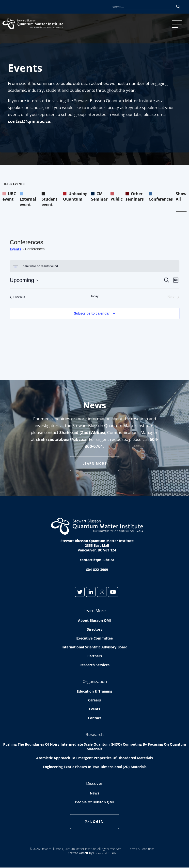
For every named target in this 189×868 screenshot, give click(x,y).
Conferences (161, 196)
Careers (94, 700)
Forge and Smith (104, 853)
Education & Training (94, 691)
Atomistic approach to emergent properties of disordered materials (94, 758)
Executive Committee (94, 638)
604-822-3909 (97, 570)
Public (117, 196)
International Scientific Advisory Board (94, 647)
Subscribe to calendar (92, 313)
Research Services (94, 665)
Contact (94, 718)
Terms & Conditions (141, 849)
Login (94, 821)
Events (16, 249)
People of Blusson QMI (94, 802)
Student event (49, 199)
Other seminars (135, 196)
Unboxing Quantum (75, 196)
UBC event (9, 196)
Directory (94, 629)
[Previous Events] (17, 297)
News (94, 793)
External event (28, 199)
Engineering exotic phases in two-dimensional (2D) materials (95, 767)
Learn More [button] (95, 463)
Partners (95, 656)
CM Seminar (99, 196)
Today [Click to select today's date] (94, 296)
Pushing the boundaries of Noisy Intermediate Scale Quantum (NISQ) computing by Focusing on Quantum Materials (95, 747)
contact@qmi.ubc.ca (29, 121)
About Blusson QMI (94, 620)
